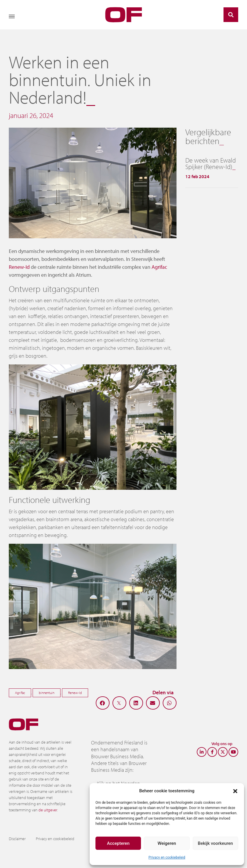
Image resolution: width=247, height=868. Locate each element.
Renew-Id (19, 267)
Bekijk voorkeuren (215, 843)
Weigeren (167, 843)
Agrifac (159, 267)
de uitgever (48, 810)
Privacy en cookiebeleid (167, 857)
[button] (235, 791)
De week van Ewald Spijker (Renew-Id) (211, 163)
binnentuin (47, 693)
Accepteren (118, 843)
